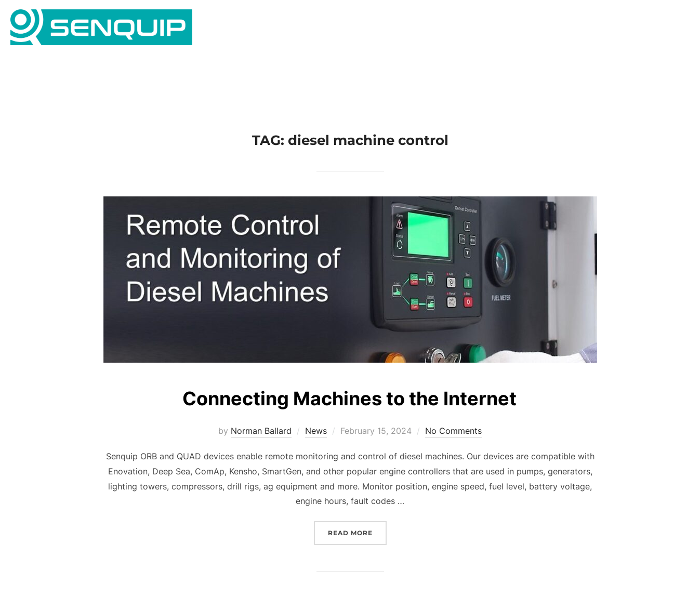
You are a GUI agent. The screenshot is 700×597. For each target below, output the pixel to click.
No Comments (453, 445)
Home (305, 29)
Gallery (493, 29)
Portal (644, 29)
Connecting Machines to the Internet (349, 412)
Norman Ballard (261, 445)
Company (550, 29)
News (604, 29)
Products (438, 29)
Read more (357, 546)
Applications (365, 29)
